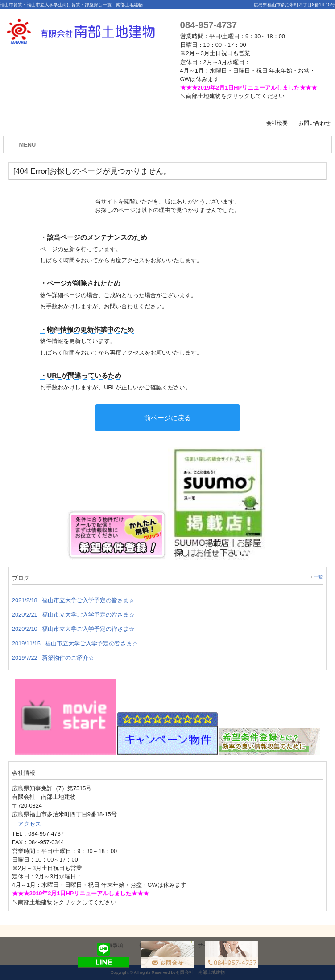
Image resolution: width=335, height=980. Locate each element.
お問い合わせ (314, 123)
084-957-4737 (209, 25)
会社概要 (277, 123)
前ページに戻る (167, 418)
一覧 (318, 577)
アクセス (29, 824)
